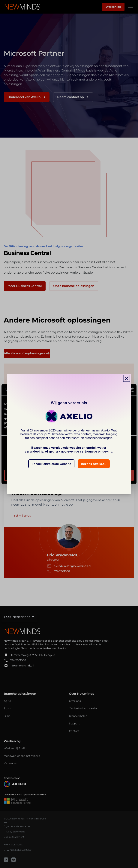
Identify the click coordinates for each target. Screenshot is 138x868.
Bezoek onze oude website (51, 464)
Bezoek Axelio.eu (94, 464)
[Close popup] (127, 378)
